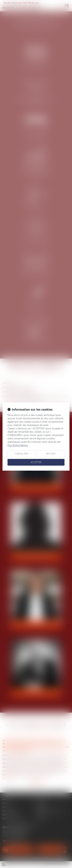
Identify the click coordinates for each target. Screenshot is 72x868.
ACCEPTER (36, 462)
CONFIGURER (21, 454)
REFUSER (51, 454)
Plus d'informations (18, 445)
